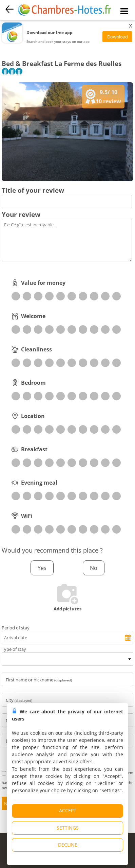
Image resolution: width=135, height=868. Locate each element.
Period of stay (16, 628)
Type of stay (14, 649)
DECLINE (68, 845)
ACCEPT (68, 810)
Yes (42, 568)
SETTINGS (68, 828)
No (94, 568)
